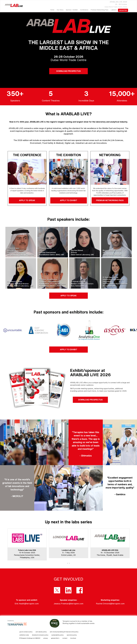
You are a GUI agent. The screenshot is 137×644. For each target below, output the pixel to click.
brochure (73, 638)
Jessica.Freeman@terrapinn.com (68, 604)
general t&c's (55, 638)
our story (60, 10)
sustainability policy (57, 635)
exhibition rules (24, 635)
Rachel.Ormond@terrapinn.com (110, 604)
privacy (46, 638)
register (123, 10)
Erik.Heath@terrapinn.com (27, 604)
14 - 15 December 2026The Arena (108, 553)
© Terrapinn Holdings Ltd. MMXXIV (30, 638)
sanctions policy (72, 635)
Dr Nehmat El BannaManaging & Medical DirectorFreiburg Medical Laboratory (18, 284)
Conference (84, 10)
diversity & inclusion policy (40, 635)
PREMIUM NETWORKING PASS (110, 200)
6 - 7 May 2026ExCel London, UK (69, 553)
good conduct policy (26, 632)
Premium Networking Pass (100, 10)
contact (65, 638)
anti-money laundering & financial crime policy (64, 632)
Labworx (114, 10)
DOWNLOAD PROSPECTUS (68, 71)
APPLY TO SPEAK (27, 200)
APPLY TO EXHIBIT (68, 200)
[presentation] (68, 563)
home (52, 10)
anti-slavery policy (41, 632)
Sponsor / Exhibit (72, 10)
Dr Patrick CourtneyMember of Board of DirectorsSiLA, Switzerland (82, 284)
